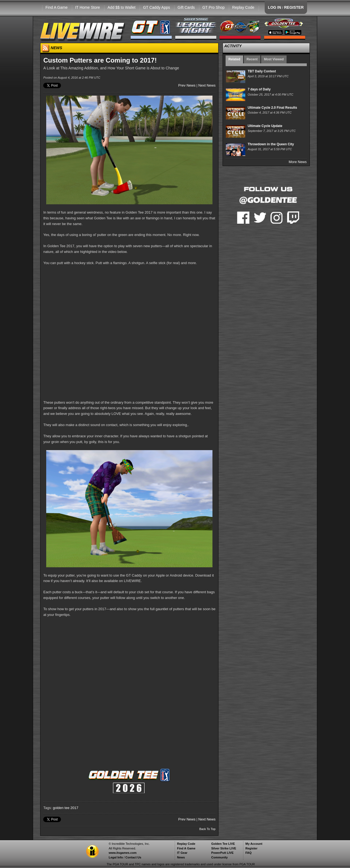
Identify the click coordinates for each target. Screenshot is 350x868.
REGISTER (294, 7)
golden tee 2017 (65, 808)
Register (251, 848)
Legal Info (116, 857)
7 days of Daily (259, 89)
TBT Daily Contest (262, 71)
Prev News (187, 85)
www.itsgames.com (122, 853)
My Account (254, 844)
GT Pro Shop (213, 7)
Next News (207, 85)
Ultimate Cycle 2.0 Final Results (272, 108)
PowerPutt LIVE (222, 853)
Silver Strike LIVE (224, 848)
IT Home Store (88, 7)
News (181, 857)
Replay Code (243, 7)
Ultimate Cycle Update (265, 126)
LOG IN (275, 7)
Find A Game (56, 7)
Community (219, 857)
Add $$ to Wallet (121, 7)
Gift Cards (186, 7)
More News (298, 162)
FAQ (248, 853)
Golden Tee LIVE (223, 844)
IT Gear (182, 853)
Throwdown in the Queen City (271, 144)
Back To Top (208, 829)
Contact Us (133, 857)
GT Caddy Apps (157, 7)
